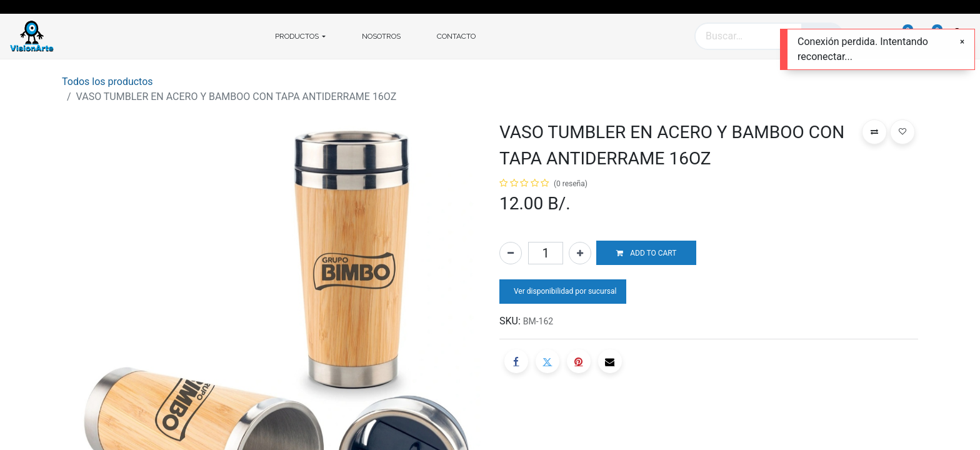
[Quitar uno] (511, 253)
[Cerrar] (962, 42)
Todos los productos (107, 82)
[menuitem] (381, 36)
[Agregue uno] (580, 253)
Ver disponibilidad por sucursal (564, 291)
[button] (646, 253)
